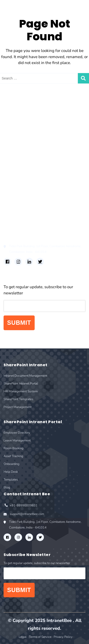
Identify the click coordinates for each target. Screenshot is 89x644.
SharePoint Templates (24, 137)
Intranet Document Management (33, 116)
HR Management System (26, 130)
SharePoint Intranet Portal (28, 123)
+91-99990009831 (21, 506)
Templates (13, 208)
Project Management (23, 143)
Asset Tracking (17, 188)
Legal (23, 637)
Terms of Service (40, 637)
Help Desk (13, 202)
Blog (8, 215)
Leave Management (21, 175)
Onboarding (14, 195)
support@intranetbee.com (24, 514)
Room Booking (17, 181)
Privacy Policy (63, 637)
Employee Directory (22, 168)
